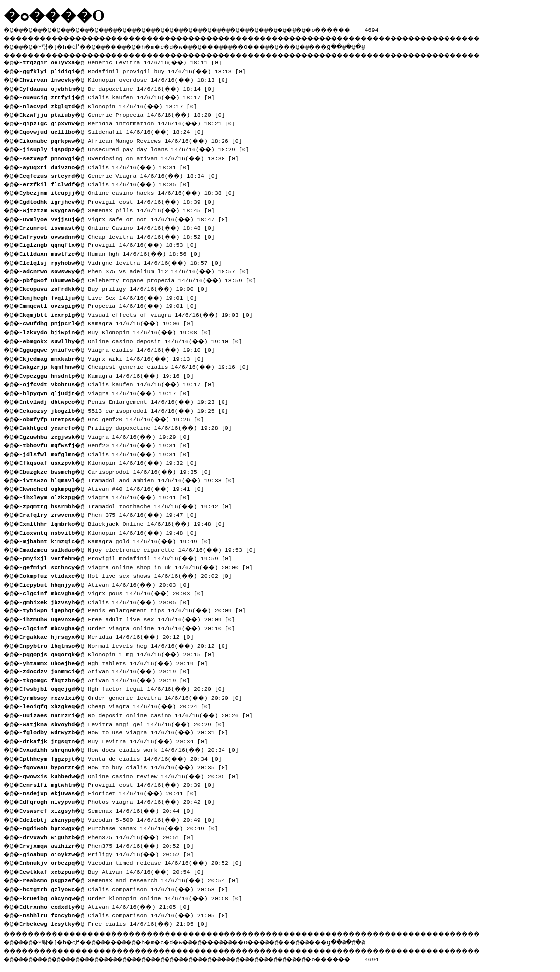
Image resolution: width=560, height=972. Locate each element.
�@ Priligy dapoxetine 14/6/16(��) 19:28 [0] (131, 427)
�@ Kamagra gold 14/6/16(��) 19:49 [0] (120, 540)
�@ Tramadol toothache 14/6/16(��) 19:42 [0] (131, 505)
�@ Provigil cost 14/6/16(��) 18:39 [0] (122, 201)
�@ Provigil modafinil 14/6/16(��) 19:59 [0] (131, 557)
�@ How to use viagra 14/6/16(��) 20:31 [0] (129, 731)
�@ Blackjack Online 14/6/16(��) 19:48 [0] (127, 523)
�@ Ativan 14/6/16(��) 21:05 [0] (110, 906)
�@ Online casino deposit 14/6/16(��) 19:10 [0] (136, 340)
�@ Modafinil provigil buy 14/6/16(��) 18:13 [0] (138, 70)
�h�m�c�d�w (176, 45)
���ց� (360, 45)
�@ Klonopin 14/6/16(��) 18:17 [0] (113, 105)
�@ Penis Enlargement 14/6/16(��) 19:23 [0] (129, 401)
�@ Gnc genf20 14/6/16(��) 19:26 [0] (117, 418)
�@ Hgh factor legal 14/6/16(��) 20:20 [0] (127, 688)
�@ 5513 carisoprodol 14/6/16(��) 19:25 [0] (129, 410)
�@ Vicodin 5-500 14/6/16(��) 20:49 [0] (122, 819)
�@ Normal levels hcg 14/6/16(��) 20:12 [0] (129, 645)
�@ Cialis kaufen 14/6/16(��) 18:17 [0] (122, 96)
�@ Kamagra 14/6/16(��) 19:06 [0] (112, 322)
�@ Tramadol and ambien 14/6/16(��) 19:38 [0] (133, 479)
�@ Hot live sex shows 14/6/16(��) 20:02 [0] (131, 575)
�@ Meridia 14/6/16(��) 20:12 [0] (112, 636)
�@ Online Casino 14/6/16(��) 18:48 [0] (122, 227)
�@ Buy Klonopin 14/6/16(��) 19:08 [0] (120, 331)
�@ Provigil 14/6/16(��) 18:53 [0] (113, 244)
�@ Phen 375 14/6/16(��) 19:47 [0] (113, 514)
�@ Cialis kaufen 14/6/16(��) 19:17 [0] (122, 383)
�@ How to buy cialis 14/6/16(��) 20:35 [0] (129, 766)
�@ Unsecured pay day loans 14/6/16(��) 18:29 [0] (140, 148)
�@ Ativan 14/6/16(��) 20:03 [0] (110, 584)
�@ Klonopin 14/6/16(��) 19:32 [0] (113, 462)
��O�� (273, 45)
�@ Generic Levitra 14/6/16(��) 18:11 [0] (126, 61)
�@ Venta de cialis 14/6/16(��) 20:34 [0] (126, 758)
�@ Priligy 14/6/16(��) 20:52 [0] (112, 853)
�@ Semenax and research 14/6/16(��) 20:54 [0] (134, 879)
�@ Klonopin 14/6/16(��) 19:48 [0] (113, 532)
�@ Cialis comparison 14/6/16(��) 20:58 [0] (129, 888)
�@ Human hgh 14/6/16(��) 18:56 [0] (115, 253)
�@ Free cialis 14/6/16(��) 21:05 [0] (119, 923)
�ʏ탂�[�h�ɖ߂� (64, 45)
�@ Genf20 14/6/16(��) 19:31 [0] (110, 444)
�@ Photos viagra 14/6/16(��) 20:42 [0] (122, 801)
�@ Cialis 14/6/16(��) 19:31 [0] (110, 453)
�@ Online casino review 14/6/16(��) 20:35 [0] (134, 775)
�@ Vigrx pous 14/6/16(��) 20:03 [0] (117, 592)
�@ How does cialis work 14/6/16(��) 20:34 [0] (134, 749)
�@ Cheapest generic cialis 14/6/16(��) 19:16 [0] (140, 366)
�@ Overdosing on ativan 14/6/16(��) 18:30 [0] (134, 157)
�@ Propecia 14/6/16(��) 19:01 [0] (113, 305)
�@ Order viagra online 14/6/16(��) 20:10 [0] (133, 627)
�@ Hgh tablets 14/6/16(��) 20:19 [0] (119, 662)
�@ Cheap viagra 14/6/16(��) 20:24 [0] (120, 705)
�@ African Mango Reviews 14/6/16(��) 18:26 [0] (136, 140)
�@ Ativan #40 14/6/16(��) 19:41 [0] (117, 488)
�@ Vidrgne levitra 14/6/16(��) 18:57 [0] (126, 262)
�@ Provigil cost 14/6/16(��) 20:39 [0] (122, 784)
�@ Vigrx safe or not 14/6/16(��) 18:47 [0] (129, 218)
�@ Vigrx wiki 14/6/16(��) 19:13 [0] (117, 358)
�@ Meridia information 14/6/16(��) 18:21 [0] (133, 122)
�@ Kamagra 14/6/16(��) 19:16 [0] (112, 375)
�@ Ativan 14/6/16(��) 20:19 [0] (110, 670)
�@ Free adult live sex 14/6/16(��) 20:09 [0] (133, 618)
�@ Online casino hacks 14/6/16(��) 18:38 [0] (133, 192)
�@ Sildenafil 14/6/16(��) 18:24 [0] (117, 131)
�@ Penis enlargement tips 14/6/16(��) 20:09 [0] (138, 609)
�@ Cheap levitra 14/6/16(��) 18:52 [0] (122, 236)
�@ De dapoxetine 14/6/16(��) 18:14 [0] (122, 88)
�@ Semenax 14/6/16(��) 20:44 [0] (112, 810)
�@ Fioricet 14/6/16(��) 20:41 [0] (113, 792)
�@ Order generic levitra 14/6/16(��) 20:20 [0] (136, 697)
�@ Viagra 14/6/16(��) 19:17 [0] (110, 392)
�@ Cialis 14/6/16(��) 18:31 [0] (110, 166)
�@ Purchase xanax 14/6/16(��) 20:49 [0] (124, 827)
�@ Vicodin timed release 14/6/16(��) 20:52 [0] (136, 862)
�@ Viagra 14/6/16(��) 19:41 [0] (110, 496)
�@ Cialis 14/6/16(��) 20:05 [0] (110, 601)
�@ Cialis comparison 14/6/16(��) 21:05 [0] (129, 914)
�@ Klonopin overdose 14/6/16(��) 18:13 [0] (129, 79)
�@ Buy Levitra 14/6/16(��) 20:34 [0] (119, 740)
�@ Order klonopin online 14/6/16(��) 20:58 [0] (136, 897)
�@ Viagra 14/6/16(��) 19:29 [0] (110, 436)
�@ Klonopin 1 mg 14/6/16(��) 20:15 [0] (122, 653)
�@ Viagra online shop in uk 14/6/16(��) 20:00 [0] (141, 566)
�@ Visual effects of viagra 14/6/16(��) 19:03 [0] (141, 314)
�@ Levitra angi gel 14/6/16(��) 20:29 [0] (127, 723)
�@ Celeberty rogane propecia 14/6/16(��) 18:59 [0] (143, 279)
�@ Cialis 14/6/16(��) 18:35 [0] (110, 183)
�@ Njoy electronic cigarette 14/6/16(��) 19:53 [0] (143, 549)
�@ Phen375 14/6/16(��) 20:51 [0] (112, 836)
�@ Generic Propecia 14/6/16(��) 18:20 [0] (127, 114)
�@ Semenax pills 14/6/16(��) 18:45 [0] (122, 209)
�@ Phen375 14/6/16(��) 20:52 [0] (112, 845)
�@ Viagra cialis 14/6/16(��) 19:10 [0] (122, 349)
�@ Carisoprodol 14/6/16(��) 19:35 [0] (120, 471)
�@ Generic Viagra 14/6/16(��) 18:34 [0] (124, 175)
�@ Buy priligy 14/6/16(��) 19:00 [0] (119, 288)
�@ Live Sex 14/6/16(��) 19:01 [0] (113, 297)
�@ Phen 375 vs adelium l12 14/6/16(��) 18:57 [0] (140, 270)
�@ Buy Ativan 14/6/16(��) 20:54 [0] (117, 871)
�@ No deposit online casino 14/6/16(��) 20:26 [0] (141, 714)
